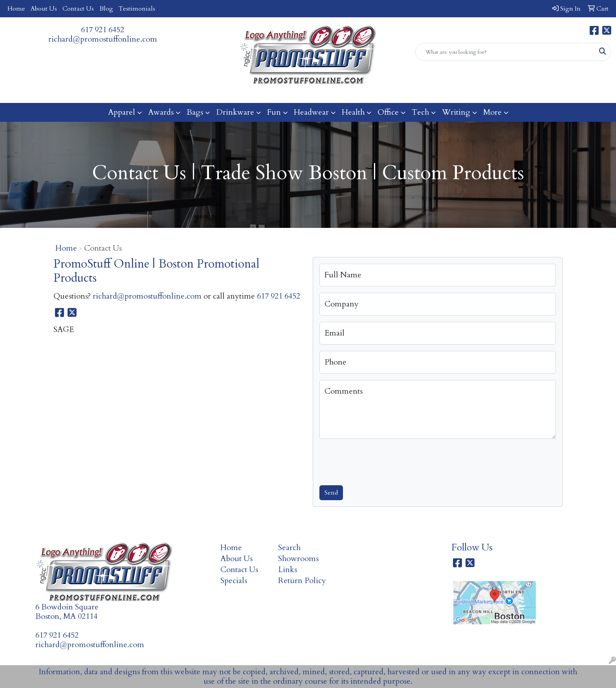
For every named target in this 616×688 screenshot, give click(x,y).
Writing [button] (456, 112)
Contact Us (78, 9)
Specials (234, 581)
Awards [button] (161, 112)
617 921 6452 (103, 30)
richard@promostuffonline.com (103, 39)
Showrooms (298, 559)
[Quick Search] (505, 52)
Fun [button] (274, 112)
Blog (106, 9)
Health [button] (353, 112)
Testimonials (137, 9)
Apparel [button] (122, 112)
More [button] (492, 112)
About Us (44, 9)
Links (288, 570)
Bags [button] (195, 112)
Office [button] (388, 112)
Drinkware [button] (235, 112)
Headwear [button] (311, 112)
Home (16, 9)
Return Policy (302, 581)
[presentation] (379, 461)
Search (289, 548)
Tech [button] (420, 112)
